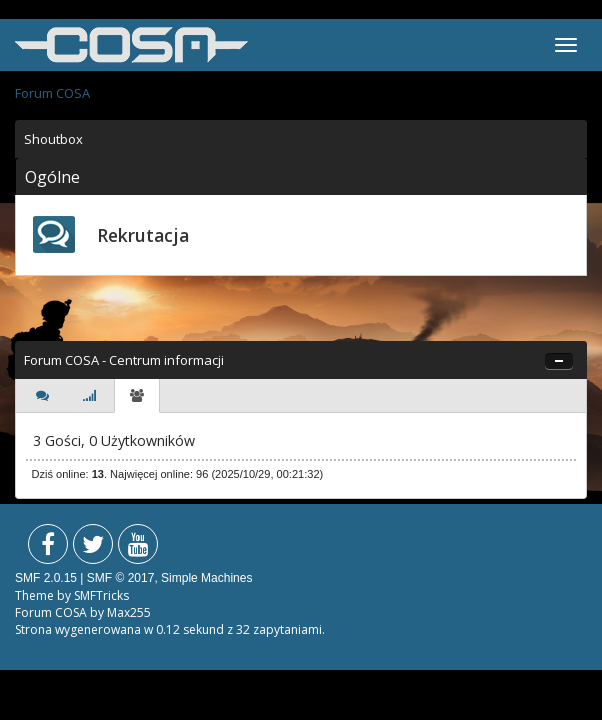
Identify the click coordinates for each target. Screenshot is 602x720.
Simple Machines (206, 578)
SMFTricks (101, 595)
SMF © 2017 (121, 578)
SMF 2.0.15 (46, 578)
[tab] (42, 396)
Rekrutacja (143, 235)
